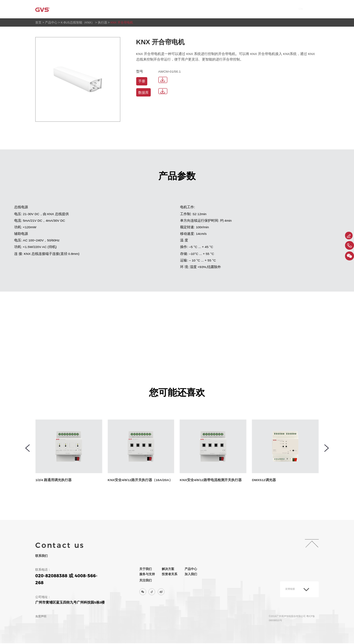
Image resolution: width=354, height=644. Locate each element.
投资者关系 (239, 9)
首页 (98, 9)
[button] (27, 448)
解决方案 (150, 9)
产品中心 (178, 9)
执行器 (103, 22)
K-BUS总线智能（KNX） (78, 22)
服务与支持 (208, 9)
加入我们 (269, 9)
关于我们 (122, 9)
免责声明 (41, 617)
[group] (78, 452)
